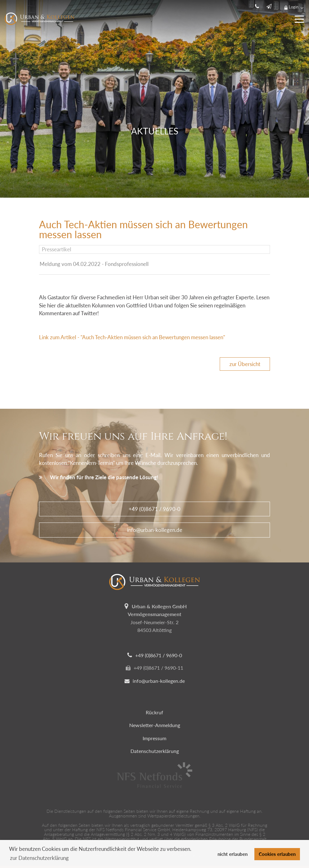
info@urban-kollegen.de (155, 530)
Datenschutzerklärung (155, 751)
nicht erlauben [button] (233, 854)
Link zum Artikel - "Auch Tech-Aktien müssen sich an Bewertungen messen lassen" (132, 337)
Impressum (154, 738)
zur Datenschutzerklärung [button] (39, 858)
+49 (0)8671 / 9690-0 (154, 509)
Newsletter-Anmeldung (155, 725)
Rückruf (154, 712)
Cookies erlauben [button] (277, 854)
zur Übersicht (245, 364)
